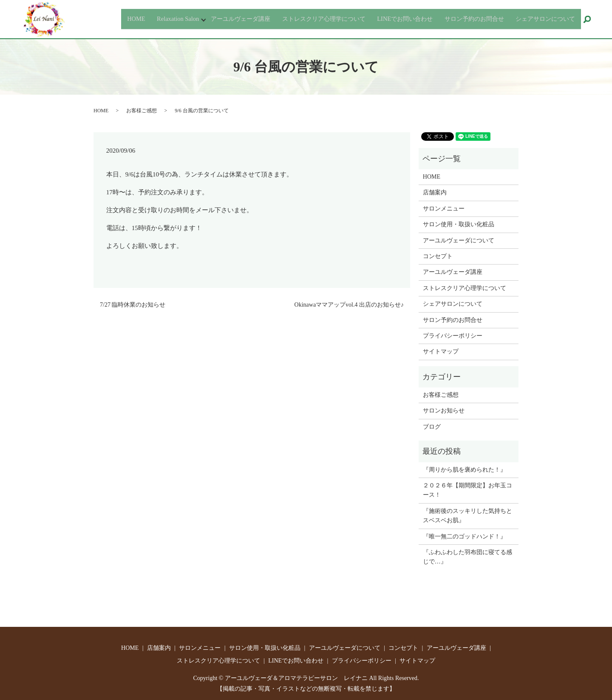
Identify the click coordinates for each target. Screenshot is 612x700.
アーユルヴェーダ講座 (204, 18)
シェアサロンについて (541, 18)
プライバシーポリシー (453, 336)
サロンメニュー (444, 209)
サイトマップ (441, 351)
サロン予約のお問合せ (462, 18)
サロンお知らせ (444, 411)
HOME (90, 18)
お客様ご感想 (142, 111)
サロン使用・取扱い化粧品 (459, 224)
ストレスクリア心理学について (296, 18)
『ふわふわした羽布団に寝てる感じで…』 (467, 557)
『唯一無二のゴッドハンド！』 (465, 536)
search (591, 20)
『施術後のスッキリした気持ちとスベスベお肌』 (467, 516)
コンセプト (438, 256)
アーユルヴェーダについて (459, 240)
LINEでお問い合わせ (386, 18)
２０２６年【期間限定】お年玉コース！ (467, 490)
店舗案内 (435, 192)
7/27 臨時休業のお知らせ (133, 305)
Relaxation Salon (134, 18)
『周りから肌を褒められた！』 (465, 470)
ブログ (432, 427)
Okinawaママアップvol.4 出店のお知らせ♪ (349, 305)
